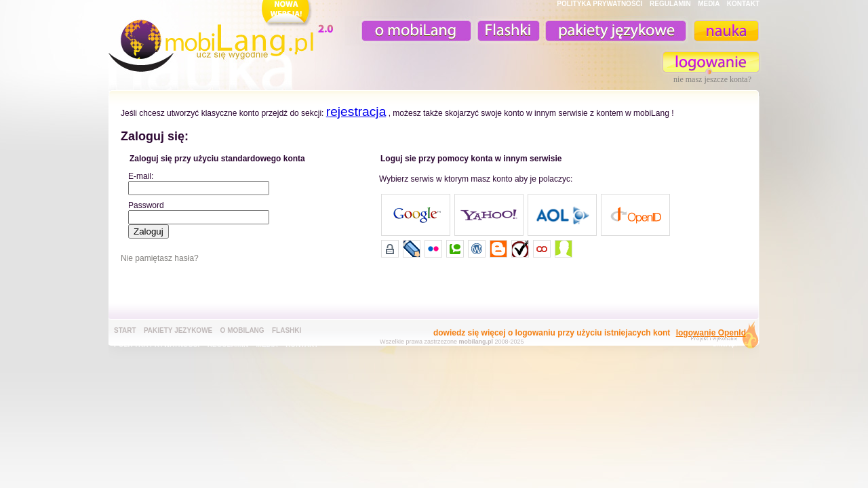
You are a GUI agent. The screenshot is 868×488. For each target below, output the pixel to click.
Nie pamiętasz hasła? (160, 258)
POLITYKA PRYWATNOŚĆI (599, 4)
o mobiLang (409, 31)
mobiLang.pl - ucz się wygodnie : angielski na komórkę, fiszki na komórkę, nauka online (224, 39)
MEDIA (709, 4)
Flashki (287, 330)
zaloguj (711, 62)
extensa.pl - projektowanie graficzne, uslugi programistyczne (721, 338)
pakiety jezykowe (178, 330)
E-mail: (141, 176)
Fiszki (507, 31)
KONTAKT (743, 4)
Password (146, 205)
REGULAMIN (670, 4)
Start (125, 330)
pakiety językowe (614, 31)
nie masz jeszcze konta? (712, 79)
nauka (726, 31)
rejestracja (356, 111)
